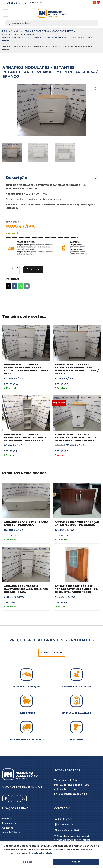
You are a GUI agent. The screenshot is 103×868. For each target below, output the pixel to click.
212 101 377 (33, 3)
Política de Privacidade (39, 854)
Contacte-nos (52, 653)
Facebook (14, 286)
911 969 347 (13, 3)
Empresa (7, 819)
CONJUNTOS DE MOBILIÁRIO (17, 34)
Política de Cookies (65, 790)
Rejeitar (28, 862)
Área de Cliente (11, 832)
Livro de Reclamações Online (71, 794)
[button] (95, 89)
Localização (9, 823)
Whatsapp (21, 286)
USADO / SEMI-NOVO (62, 31)
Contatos (8, 828)
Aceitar (76, 862)
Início (5, 31)
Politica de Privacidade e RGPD (72, 785)
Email (27, 286)
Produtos (15, 31)
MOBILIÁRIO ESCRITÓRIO (36, 31)
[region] (52, 855)
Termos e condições (66, 780)
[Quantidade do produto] (13, 270)
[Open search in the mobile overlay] (52, 23)
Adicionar (33, 270)
